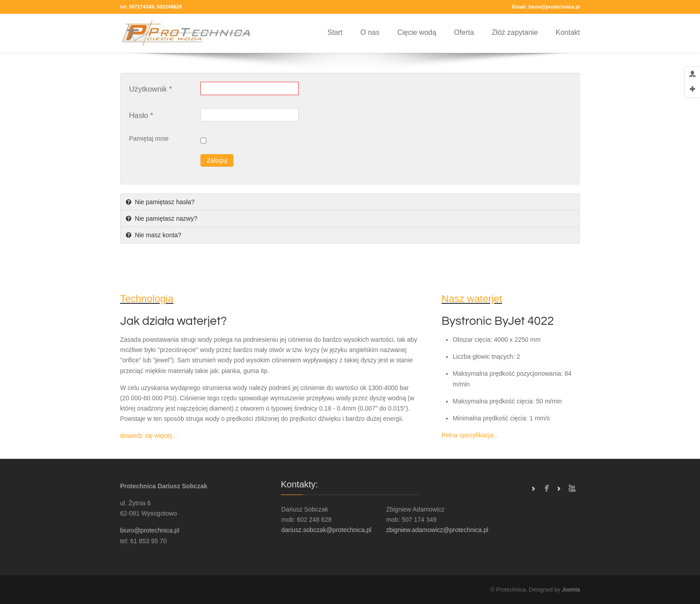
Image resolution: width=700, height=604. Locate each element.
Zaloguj (217, 160)
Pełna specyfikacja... (470, 435)
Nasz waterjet (472, 299)
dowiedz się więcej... (149, 436)
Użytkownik (150, 89)
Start (335, 32)
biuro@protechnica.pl (554, 7)
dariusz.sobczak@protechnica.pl (326, 530)
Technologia (147, 299)
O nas (370, 32)
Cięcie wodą (417, 32)
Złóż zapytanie (515, 32)
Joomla (571, 590)
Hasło (141, 115)
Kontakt (568, 32)
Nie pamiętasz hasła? (164, 202)
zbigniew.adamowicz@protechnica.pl (437, 530)
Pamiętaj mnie (149, 138)
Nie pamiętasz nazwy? (165, 218)
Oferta (464, 32)
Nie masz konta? (157, 235)
